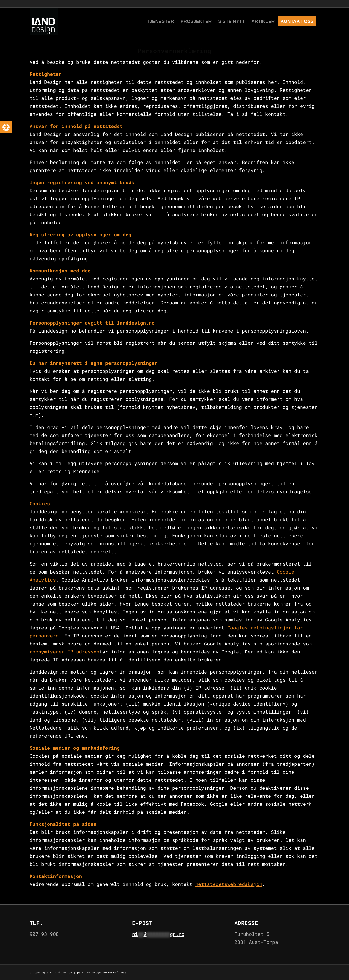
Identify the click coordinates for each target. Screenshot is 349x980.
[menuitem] (160, 21)
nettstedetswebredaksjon (229, 884)
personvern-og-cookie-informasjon (104, 972)
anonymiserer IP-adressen (64, 652)
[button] (6, 127)
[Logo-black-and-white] (44, 21)
